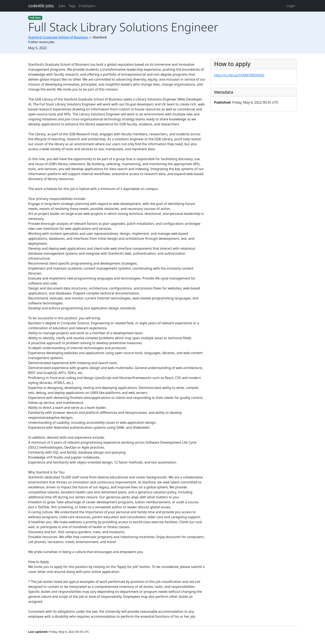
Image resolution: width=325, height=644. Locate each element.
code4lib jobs (41, 6)
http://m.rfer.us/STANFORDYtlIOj (239, 75)
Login (291, 6)
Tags (72, 6)
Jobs (62, 6)
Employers (87, 6)
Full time (35, 18)
